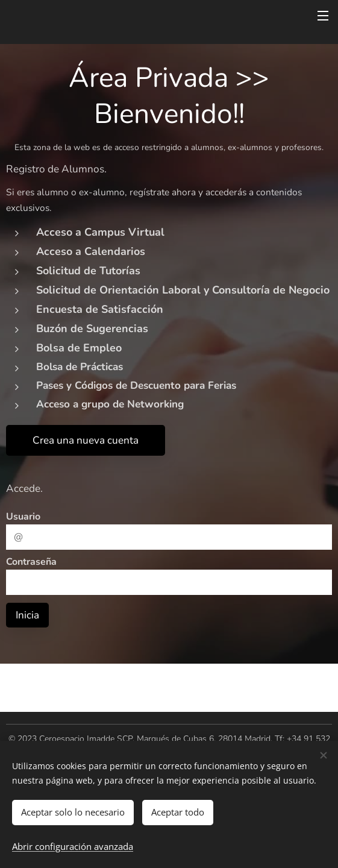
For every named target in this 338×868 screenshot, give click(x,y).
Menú (323, 16)
